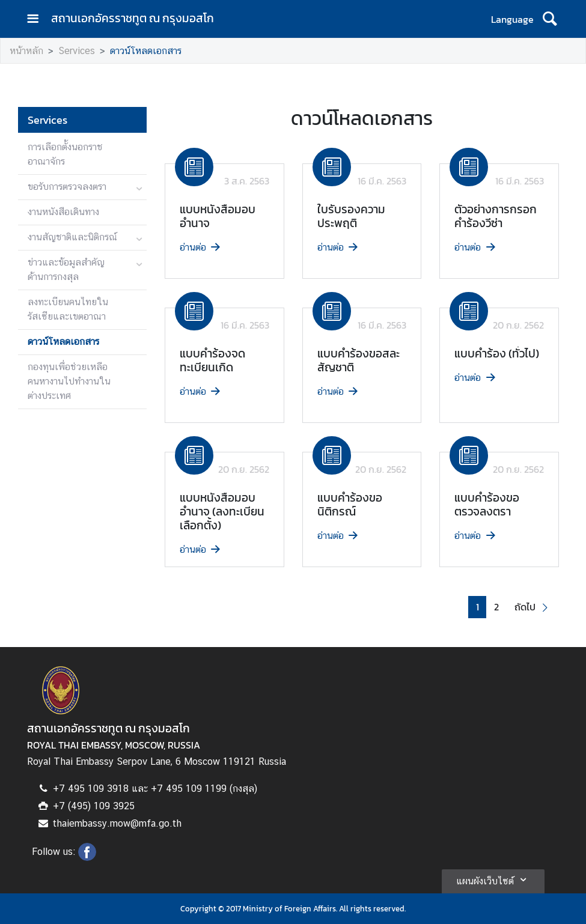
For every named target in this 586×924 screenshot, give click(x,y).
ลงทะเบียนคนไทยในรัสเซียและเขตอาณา (68, 309)
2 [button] (496, 607)
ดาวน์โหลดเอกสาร (146, 51)
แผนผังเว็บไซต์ (493, 880)
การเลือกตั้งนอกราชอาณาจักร (65, 154)
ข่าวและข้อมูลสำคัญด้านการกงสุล (66, 269)
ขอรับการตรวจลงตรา (67, 187)
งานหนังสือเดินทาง (63, 212)
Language (512, 19)
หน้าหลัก (26, 51)
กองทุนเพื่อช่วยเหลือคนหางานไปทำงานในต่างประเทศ (69, 381)
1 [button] (478, 607)
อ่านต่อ (201, 247)
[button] (533, 607)
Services (77, 51)
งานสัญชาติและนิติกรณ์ (72, 237)
